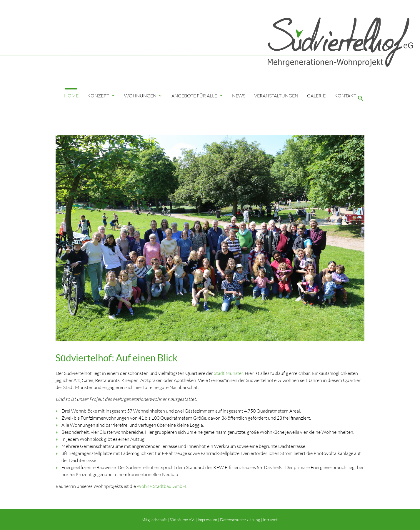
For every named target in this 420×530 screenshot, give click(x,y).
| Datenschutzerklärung (239, 520)
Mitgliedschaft (154, 520)
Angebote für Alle (197, 96)
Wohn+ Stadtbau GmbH (161, 486)
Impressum (207, 520)
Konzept (101, 96)
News (239, 96)
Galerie (316, 96)
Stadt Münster (228, 373)
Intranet (271, 520)
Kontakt (345, 96)
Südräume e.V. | (183, 520)
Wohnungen (143, 96)
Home (71, 96)
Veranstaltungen (276, 96)
